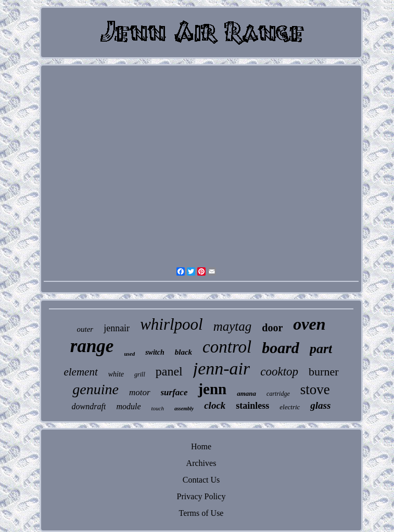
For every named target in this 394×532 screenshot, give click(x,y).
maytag (233, 326)
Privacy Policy (201, 496)
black (183, 352)
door (272, 328)
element (80, 372)
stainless (252, 406)
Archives (201, 463)
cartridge (278, 394)
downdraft (89, 406)
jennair (117, 328)
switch (155, 352)
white (116, 374)
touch (158, 408)
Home (201, 446)
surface (174, 392)
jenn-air (222, 368)
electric (290, 407)
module (128, 406)
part (321, 349)
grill (140, 374)
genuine (96, 389)
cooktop (279, 372)
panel (169, 371)
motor (140, 392)
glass (320, 405)
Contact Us (201, 480)
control (227, 347)
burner (323, 372)
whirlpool (171, 324)
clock (215, 405)
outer (85, 329)
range (92, 346)
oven (309, 324)
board (281, 348)
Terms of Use (201, 513)
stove (315, 390)
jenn (212, 389)
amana (246, 393)
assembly (184, 408)
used (129, 354)
